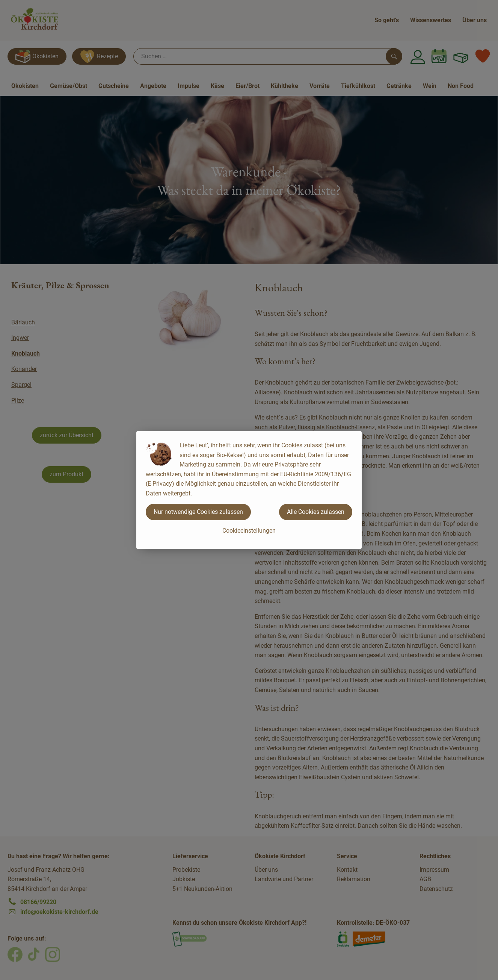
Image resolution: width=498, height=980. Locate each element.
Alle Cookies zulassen (316, 512)
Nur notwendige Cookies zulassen (198, 512)
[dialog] (249, 490)
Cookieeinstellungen (249, 531)
